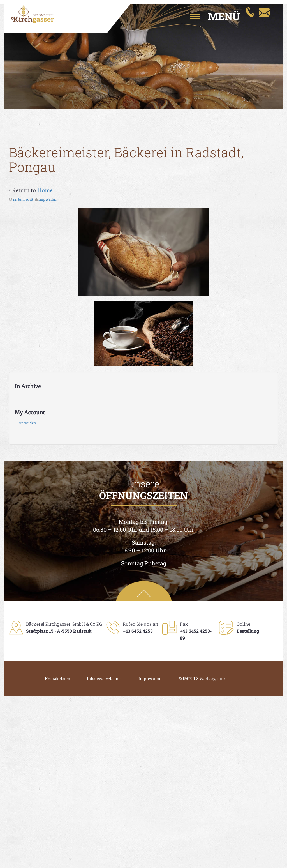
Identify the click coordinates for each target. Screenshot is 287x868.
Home (45, 190)
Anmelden (27, 423)
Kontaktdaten (57, 679)
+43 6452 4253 (138, 631)
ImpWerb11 (48, 199)
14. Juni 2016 (23, 199)
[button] (209, 16)
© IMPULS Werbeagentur (202, 679)
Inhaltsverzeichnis (104, 679)
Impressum (149, 679)
